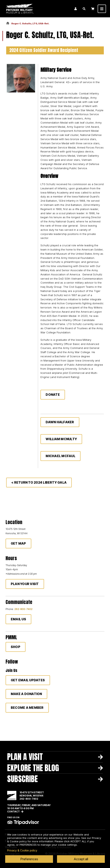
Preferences (29, 859)
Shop (16, 647)
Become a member (27, 708)
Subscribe (22, 779)
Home (8, 23)
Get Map (18, 543)
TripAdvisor (23, 822)
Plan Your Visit (25, 584)
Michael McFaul (60, 456)
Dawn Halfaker (60, 422)
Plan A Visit (25, 757)
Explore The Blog (33, 768)
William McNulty (61, 439)
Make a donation (26, 694)
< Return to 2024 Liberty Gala (39, 482)
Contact (13, 812)
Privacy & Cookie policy (22, 850)
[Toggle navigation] (102, 9)
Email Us (18, 619)
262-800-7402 (23, 609)
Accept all (81, 859)
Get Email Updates (28, 680)
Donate (53, 395)
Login (76, 9)
